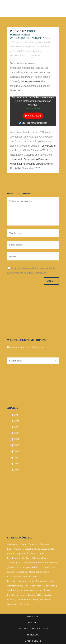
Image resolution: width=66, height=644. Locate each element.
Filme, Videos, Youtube (40, 42)
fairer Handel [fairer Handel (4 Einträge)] (37, 553)
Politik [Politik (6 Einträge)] (11, 595)
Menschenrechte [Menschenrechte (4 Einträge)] (45, 581)
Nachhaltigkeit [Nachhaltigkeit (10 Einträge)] (15, 590)
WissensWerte (32, 81)
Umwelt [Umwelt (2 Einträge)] (11, 599)
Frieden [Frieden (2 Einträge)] (36, 558)
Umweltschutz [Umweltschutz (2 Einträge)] (24, 599)
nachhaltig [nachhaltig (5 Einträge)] (51, 586)
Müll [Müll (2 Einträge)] (26, 586)
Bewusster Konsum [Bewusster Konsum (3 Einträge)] (39, 544)
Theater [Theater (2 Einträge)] (47, 595)
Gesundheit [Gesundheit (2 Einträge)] (29, 563)
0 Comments (34, 56)
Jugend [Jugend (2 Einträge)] (11, 572)
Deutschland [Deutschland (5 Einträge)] (29, 549)
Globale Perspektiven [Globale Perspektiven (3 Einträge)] (44, 567)
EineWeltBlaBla (18, 56)
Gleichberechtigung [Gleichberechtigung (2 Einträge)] (47, 563)
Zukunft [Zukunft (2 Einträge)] (24, 604)
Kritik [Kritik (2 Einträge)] (36, 576)
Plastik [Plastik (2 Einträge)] (46, 590)
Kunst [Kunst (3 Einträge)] (32, 581)
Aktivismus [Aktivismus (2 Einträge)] (13, 544)
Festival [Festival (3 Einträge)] (26, 558)
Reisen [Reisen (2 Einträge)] (32, 595)
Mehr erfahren (33, 108)
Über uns (33, 617)
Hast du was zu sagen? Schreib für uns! (26, 347)
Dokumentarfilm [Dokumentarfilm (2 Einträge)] (46, 549)
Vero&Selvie (48, 146)
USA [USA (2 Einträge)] (36, 599)
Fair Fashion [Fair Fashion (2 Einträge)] (14, 558)
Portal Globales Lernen (33, 629)
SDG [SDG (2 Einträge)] (39, 595)
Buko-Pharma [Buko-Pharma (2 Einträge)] (14, 549)
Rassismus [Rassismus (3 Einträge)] (21, 595)
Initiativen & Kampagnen (22, 47)
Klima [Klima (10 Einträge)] (32, 572)
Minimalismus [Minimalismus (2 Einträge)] (15, 586)
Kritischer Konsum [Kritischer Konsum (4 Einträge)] (17, 581)
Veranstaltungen (43, 47)
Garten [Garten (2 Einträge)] (45, 558)
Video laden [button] (34, 116)
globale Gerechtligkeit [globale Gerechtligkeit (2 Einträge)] (19, 567)
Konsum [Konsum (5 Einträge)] (27, 576)
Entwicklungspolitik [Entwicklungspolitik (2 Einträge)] (18, 553)
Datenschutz (33, 641)
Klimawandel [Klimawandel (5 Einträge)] (14, 576)
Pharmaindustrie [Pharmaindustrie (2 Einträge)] (33, 590)
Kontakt (33, 623)
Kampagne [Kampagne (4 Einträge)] (21, 572)
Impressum (33, 635)
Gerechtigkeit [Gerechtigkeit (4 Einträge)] (14, 563)
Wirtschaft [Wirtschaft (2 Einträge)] (13, 604)
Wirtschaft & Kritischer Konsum (25, 51)
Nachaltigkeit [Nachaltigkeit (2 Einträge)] (37, 586)
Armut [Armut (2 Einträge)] (24, 544)
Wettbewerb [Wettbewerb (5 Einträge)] (46, 599)
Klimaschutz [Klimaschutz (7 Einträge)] (43, 572)
